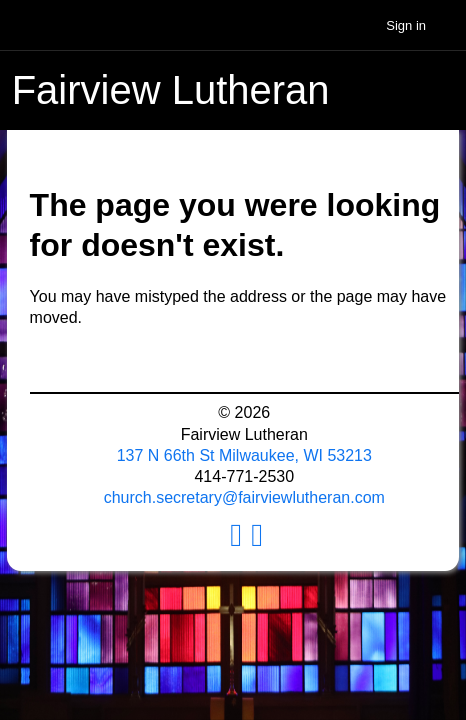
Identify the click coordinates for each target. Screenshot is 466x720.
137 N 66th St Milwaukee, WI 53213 (244, 455)
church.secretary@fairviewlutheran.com (244, 497)
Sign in (406, 25)
